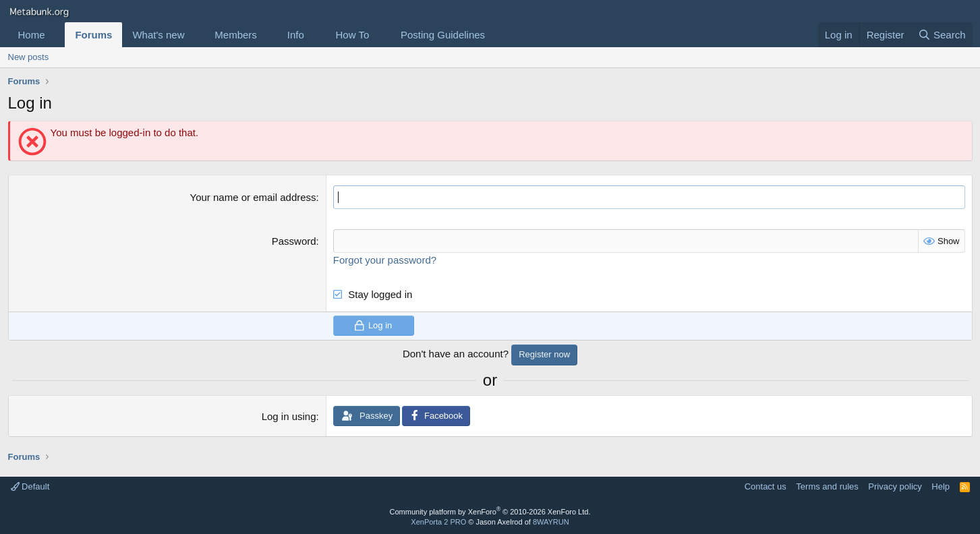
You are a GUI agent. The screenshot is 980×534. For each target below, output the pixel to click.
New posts (29, 57)
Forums (93, 35)
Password (294, 241)
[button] (55, 35)
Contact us (766, 486)
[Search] (942, 35)
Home (32, 35)
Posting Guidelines (443, 35)
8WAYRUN (551, 522)
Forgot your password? (385, 260)
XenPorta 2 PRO (438, 522)
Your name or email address (253, 197)
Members (236, 35)
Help (941, 486)
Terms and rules (827, 486)
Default (30, 486)
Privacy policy (895, 486)
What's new (158, 35)
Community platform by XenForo (490, 512)
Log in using (289, 416)
